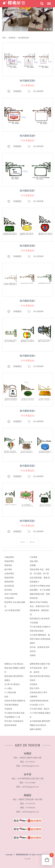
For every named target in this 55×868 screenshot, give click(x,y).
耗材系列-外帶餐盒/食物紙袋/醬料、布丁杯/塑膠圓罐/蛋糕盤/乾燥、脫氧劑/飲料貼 (40, 592)
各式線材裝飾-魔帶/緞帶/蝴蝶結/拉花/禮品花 (40, 723)
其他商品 (12, 38)
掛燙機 (33, 565)
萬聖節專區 (9, 582)
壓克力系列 (35, 688)
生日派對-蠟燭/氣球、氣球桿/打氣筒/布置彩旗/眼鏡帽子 (40, 639)
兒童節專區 (9, 557)
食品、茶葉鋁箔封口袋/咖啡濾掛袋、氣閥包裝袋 (40, 610)
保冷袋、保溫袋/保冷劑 (40, 647)
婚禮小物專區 (35, 729)
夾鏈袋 (33, 655)
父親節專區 (9, 574)
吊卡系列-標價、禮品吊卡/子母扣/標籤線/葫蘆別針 (40, 713)
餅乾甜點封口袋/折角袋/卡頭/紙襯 (40, 621)
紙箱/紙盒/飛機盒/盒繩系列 (15, 670)
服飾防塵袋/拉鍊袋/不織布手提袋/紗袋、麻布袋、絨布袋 (40, 668)
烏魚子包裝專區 (11, 594)
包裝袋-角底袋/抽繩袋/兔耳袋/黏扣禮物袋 (15, 703)
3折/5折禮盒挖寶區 (12, 610)
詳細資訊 (17, 91)
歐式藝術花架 (24, 38)
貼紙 (6, 697)
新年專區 (8, 590)
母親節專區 (9, 561)
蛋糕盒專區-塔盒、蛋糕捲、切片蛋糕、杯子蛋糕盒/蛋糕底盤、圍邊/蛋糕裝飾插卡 (40, 576)
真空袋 (33, 651)
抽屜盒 (7, 680)
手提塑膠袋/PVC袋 (12, 717)
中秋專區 (34, 557)
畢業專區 (8, 565)
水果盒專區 (9, 598)
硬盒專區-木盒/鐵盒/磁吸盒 (15, 604)
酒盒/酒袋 (34, 561)
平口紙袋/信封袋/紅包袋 (14, 713)
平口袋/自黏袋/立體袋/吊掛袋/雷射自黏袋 (40, 629)
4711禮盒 (8, 688)
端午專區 (8, 569)
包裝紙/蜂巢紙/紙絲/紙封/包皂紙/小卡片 (39, 703)
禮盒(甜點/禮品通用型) (14, 676)
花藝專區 (34, 697)
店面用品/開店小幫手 (39, 692)
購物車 (51, 856)
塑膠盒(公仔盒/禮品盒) (14, 664)
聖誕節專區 (9, 578)
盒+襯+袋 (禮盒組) (12, 684)
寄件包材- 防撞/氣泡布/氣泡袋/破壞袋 (14, 723)
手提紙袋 (8, 709)
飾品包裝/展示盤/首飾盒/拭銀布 (40, 678)
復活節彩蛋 (9, 586)
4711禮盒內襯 (10, 692)
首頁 (4, 38)
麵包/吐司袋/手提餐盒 (39, 602)
